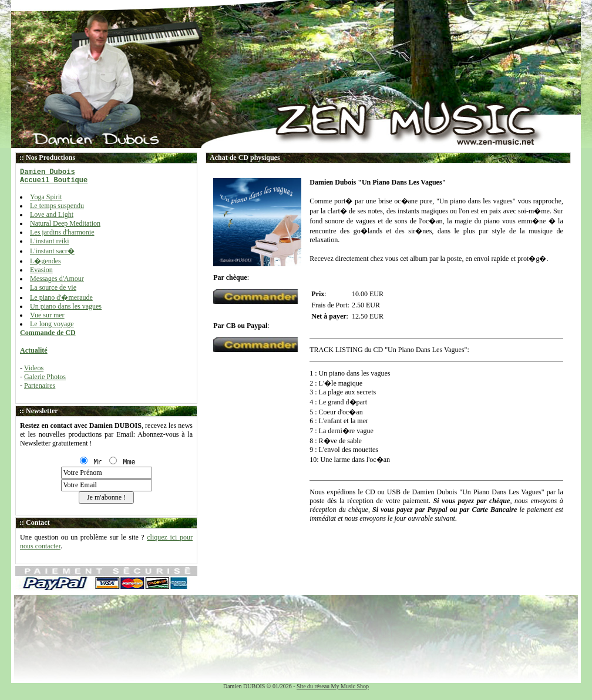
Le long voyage (52, 324)
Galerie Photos (45, 377)
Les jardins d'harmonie (62, 232)
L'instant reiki (49, 241)
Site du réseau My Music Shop (333, 686)
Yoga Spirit (46, 197)
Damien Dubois (48, 172)
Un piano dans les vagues (66, 306)
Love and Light (52, 215)
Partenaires (40, 386)
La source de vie (53, 287)
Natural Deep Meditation (65, 223)
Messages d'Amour (57, 279)
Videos (34, 368)
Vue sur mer (47, 315)
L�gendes (46, 261)
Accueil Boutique (54, 180)
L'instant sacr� (52, 251)
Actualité (34, 350)
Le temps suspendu (57, 206)
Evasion (41, 270)
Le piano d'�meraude (61, 297)
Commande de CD (48, 333)
